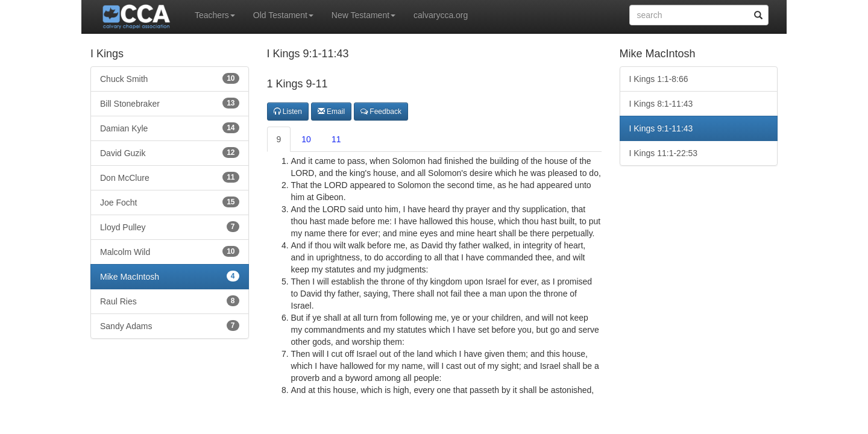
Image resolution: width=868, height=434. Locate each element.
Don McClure (170, 177)
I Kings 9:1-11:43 (661, 128)
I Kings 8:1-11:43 (661, 104)
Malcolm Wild (170, 251)
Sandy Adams (170, 325)
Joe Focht (170, 202)
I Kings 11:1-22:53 (664, 153)
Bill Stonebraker (170, 103)
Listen (288, 112)
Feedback (381, 112)
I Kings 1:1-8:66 (659, 79)
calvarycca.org (441, 15)
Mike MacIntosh (170, 276)
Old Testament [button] (283, 15)
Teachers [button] (215, 15)
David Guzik (170, 153)
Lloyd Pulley (170, 227)
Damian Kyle (170, 128)
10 (306, 139)
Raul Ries (170, 301)
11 (336, 139)
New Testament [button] (363, 15)
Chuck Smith (170, 78)
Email (331, 112)
